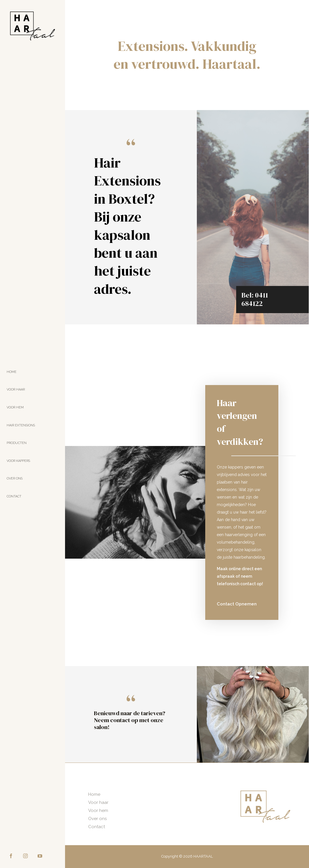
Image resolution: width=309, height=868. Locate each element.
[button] (237, 604)
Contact (97, 827)
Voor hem (98, 811)
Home (94, 794)
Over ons (97, 819)
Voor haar (98, 802)
